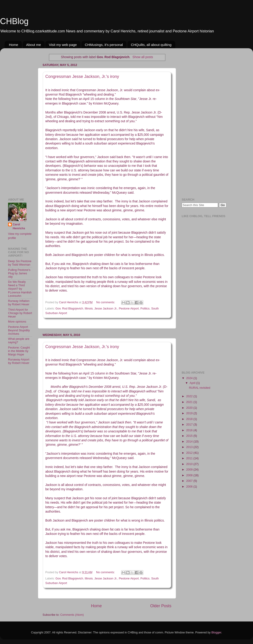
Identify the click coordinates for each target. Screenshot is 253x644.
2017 (190, 425)
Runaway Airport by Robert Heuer (19, 361)
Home (14, 45)
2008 (190, 475)
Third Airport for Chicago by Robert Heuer (20, 313)
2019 (190, 413)
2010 (190, 464)
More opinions (17, 322)
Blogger (216, 633)
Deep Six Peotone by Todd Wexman (20, 263)
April (193, 383)
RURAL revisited (200, 388)
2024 (190, 378)
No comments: (106, 302)
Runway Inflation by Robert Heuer (19, 303)
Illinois (89, 309)
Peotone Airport (129, 309)
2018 (190, 419)
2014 (190, 442)
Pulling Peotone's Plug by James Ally (19, 273)
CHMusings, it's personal (104, 45)
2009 (190, 470)
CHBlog (14, 21)
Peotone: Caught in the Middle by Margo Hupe (19, 351)
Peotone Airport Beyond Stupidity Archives (19, 330)
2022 (190, 396)
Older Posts (161, 606)
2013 (190, 447)
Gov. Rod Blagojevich (69, 309)
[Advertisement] (22, 121)
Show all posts (143, 57)
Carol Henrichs (19, 227)
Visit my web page (63, 45)
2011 (190, 458)
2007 (190, 481)
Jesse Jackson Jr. (106, 309)
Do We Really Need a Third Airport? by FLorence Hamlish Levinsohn (20, 289)
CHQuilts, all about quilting (151, 45)
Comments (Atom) (72, 615)
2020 (190, 408)
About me (34, 45)
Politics (145, 309)
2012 (190, 453)
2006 (190, 487)
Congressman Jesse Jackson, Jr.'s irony (82, 77)
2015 (190, 436)
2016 (190, 430)
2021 (190, 402)
